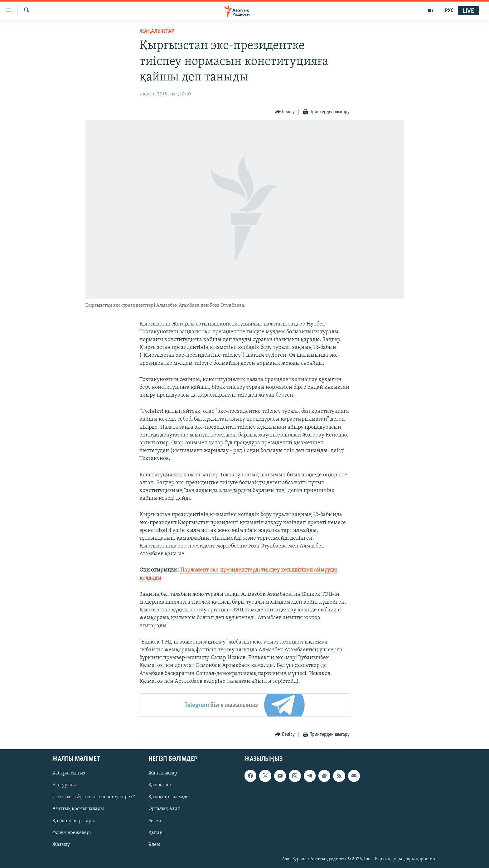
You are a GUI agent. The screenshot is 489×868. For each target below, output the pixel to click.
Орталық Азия (164, 809)
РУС (449, 11)
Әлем (154, 845)
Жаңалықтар (163, 773)
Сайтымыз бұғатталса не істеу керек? (94, 797)
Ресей (155, 821)
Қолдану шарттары (74, 821)
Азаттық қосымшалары (78, 809)
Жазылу (61, 845)
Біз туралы (64, 785)
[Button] (285, 112)
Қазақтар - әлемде (169, 797)
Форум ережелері (72, 833)
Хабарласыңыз (69, 773)
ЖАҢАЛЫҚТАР (157, 31)
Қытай (156, 833)
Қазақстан (160, 785)
